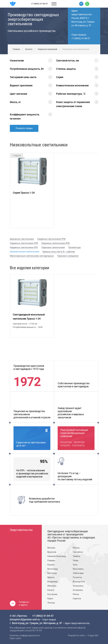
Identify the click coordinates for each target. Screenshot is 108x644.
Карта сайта (15, 638)
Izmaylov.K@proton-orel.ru (25, 619)
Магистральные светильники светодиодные (32, 256)
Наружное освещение (47, 49)
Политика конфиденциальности (25, 635)
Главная (16, 49)
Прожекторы (75, 247)
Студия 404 (93, 635)
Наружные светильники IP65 (24, 243)
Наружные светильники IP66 (55, 243)
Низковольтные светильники (24, 252)
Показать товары (24, 128)
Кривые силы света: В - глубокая (59, 252)
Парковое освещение (68, 256)
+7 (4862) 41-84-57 (81, 38)
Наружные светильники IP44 (51, 239)
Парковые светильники (53, 247)
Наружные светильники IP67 (24, 247)
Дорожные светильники (22, 239)
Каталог (29, 49)
